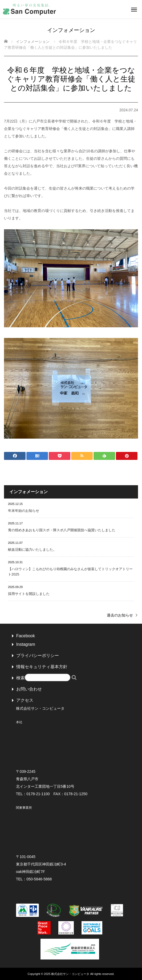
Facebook (26, 636)
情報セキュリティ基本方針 (42, 667)
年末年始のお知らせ (24, 511)
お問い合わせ (29, 689)
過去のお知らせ (120, 615)
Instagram (26, 644)
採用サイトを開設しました (29, 594)
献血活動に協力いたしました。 (32, 550)
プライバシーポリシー (38, 656)
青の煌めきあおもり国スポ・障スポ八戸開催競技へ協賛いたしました (62, 530)
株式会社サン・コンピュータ (70, 974)
